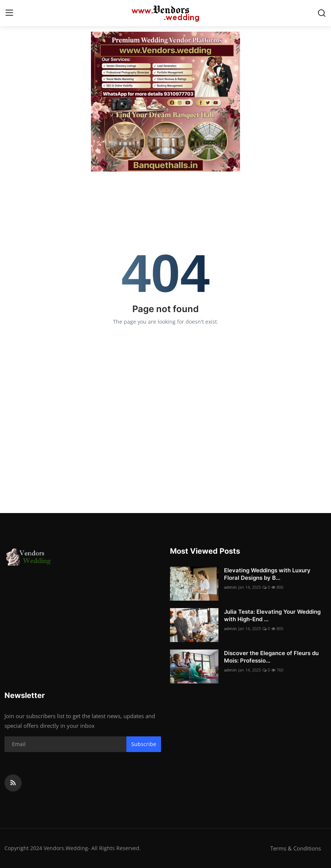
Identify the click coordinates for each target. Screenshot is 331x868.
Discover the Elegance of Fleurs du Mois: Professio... (271, 657)
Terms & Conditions (296, 848)
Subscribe (144, 744)
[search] (322, 13)
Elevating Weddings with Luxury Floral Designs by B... (267, 574)
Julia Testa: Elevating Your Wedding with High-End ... (272, 615)
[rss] (13, 783)
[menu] (9, 13)
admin (230, 587)
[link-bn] (165, 102)
